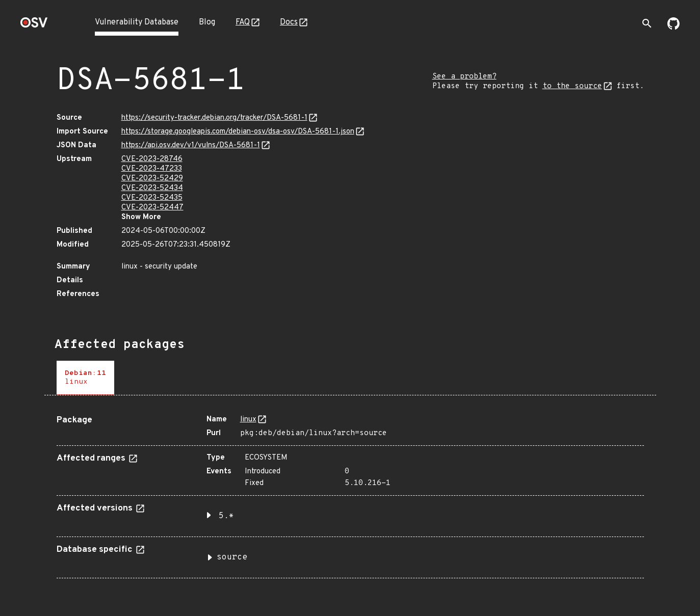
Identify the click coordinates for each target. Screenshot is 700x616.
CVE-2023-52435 (152, 198)
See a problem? (464, 77)
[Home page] (34, 26)
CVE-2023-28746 (152, 159)
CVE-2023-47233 (152, 169)
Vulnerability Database (137, 22)
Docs (289, 22)
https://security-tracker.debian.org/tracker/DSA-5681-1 (214, 118)
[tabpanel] (350, 493)
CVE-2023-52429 (152, 179)
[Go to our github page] (673, 28)
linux (248, 420)
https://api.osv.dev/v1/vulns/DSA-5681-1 (191, 145)
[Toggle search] (647, 23)
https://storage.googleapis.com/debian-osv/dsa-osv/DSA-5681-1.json (238, 132)
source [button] (232, 557)
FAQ (243, 22)
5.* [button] (226, 516)
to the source (572, 86)
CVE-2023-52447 (152, 208)
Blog (207, 22)
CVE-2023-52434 (152, 188)
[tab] (85, 378)
